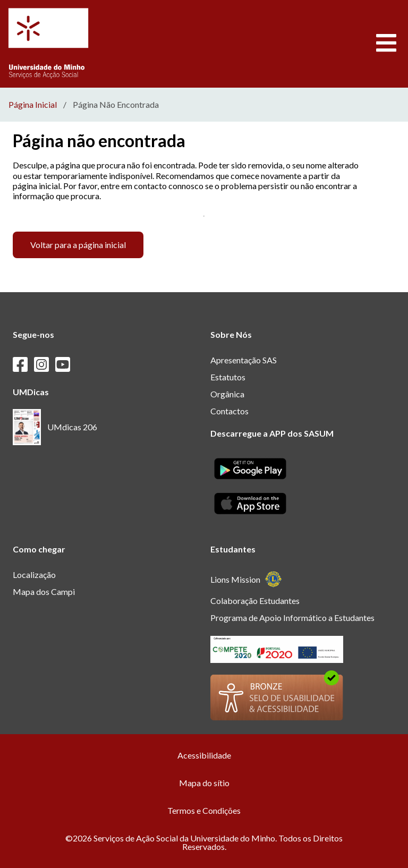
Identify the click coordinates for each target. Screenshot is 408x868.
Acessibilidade (204, 755)
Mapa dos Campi (44, 592)
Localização (34, 575)
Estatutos (228, 377)
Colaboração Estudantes (255, 601)
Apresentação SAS (244, 360)
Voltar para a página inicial (78, 245)
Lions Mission (246, 579)
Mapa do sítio (204, 783)
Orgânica (227, 394)
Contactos (229, 411)
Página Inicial (33, 105)
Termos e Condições (204, 810)
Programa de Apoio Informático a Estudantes (292, 618)
